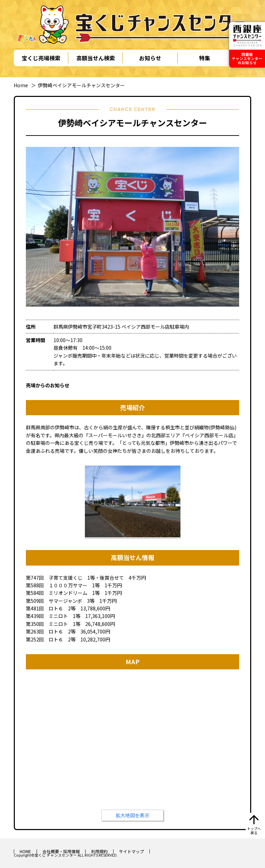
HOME (25, 851)
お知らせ (150, 58)
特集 (205, 58)
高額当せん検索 (96, 58)
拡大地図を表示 (132, 815)
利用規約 (99, 851)
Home (21, 85)
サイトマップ (131, 851)
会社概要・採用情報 (61, 851)
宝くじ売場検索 (41, 58)
